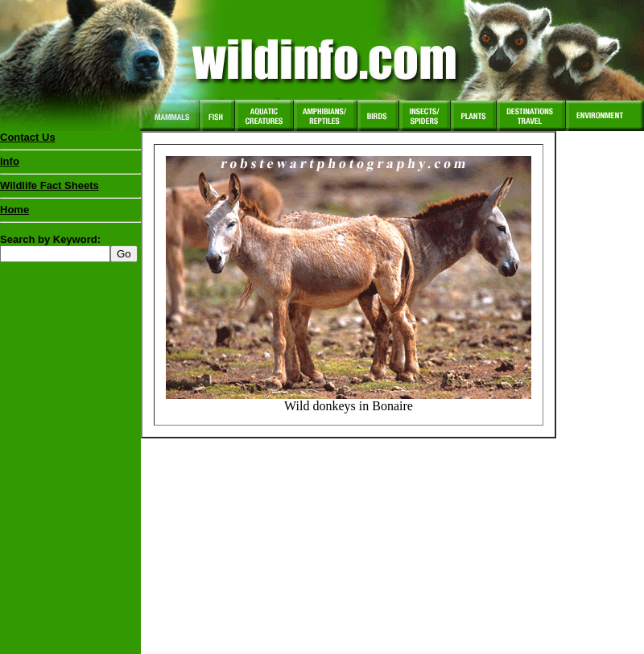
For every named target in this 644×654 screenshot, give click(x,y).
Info (10, 161)
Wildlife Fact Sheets (70, 189)
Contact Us (28, 137)
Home (14, 210)
